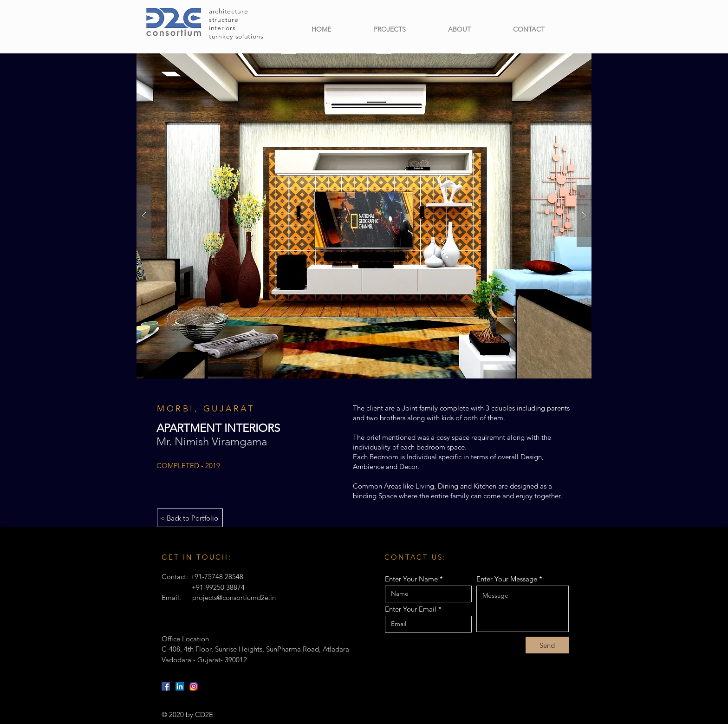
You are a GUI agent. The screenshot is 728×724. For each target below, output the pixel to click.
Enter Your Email (411, 609)
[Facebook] (166, 686)
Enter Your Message (507, 579)
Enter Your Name (411, 579)
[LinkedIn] (180, 686)
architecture (228, 11)
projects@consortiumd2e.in (234, 597)
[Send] (547, 645)
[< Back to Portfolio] (190, 518)
